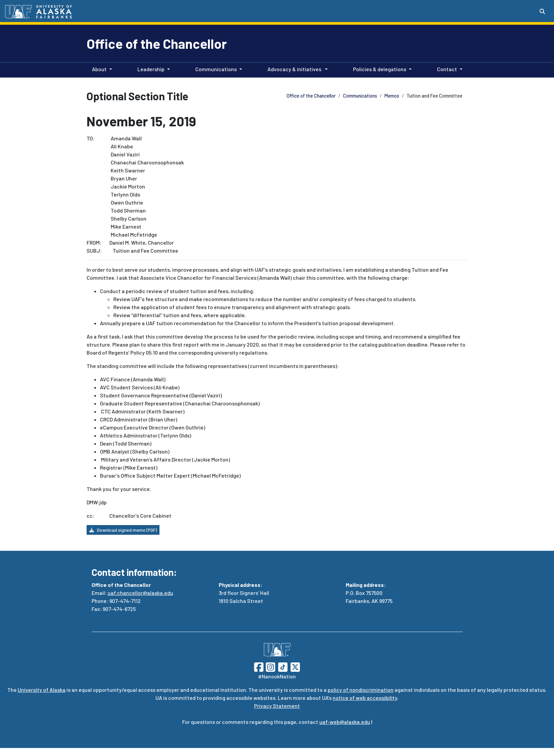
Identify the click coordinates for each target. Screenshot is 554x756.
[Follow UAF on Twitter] (295, 666)
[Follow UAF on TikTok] (283, 666)
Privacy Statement (277, 706)
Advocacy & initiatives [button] (295, 69)
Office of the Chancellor (157, 43)
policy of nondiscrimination (361, 690)
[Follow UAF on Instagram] (270, 666)
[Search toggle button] (542, 11)
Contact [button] (447, 69)
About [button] (99, 69)
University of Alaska (42, 690)
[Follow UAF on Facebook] (259, 666)
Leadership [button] (151, 69)
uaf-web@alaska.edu (345, 722)
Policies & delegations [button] (380, 69)
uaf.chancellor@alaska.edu (140, 593)
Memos (392, 96)
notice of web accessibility (365, 698)
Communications (360, 96)
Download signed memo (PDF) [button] (123, 530)
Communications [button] (216, 69)
